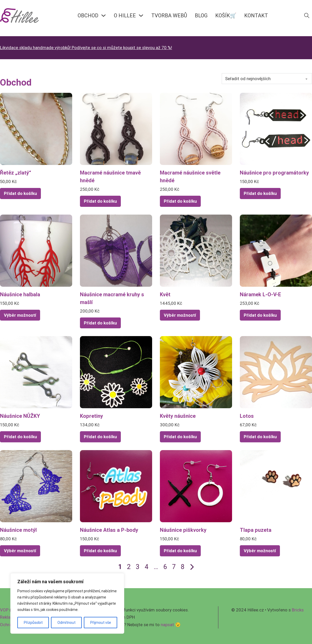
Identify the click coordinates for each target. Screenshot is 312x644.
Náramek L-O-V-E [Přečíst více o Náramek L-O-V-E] (260, 294)
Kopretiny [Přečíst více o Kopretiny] (91, 416)
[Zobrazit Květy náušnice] (196, 372)
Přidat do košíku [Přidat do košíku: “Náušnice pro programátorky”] (260, 193)
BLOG (201, 15)
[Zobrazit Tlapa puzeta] (276, 486)
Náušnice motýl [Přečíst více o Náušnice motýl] (18, 530)
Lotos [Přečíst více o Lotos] (247, 416)
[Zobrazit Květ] (196, 250)
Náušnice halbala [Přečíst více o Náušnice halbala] (20, 294)
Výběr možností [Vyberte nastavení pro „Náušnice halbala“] (20, 315)
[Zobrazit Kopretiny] (116, 372)
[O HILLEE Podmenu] (141, 16)
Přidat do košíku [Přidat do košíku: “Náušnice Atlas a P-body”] (100, 551)
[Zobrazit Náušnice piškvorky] (196, 486)
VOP (4, 610)
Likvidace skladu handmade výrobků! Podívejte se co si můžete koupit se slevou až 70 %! (86, 48)
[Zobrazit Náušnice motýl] (36, 486)
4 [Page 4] (147, 567)
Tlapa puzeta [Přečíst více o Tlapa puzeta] (256, 530)
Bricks (298, 610)
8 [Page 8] (183, 567)
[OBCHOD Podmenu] (103, 16)
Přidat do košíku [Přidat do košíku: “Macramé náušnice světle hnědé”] (180, 201)
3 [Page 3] (138, 567)
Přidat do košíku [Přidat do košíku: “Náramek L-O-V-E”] (260, 315)
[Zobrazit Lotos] (276, 372)
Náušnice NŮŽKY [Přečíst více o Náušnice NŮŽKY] (20, 416)
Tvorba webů (169, 15)
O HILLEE (125, 15)
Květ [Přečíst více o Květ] (165, 294)
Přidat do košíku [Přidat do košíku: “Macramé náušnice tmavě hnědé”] (100, 201)
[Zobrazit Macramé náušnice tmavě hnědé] (116, 128)
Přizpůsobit (33, 623)
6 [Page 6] (165, 567)
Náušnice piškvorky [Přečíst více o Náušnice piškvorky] (183, 530)
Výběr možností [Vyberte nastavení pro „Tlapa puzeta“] (260, 551)
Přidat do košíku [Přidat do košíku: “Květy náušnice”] (180, 437)
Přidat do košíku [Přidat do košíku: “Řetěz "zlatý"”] (20, 193)
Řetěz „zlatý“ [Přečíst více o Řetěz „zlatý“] (16, 173)
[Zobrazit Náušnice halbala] (36, 250)
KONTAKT (256, 15)
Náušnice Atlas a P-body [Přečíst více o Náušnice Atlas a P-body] (109, 530)
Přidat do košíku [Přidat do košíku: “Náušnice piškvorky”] (180, 551)
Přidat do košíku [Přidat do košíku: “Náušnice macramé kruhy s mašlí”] (100, 323)
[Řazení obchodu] (267, 79)
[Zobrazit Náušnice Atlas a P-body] (116, 486)
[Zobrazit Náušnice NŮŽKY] (36, 372)
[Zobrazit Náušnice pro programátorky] (276, 128)
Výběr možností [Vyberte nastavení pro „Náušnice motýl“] (20, 551)
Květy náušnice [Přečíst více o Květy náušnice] (178, 416)
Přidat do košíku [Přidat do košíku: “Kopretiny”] (100, 437)
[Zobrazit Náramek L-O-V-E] (276, 250)
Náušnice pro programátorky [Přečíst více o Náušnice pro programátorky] (274, 173)
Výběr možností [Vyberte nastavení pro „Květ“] (180, 315)
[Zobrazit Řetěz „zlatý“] (36, 128)
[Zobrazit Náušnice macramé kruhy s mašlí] (116, 250)
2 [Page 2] (129, 567)
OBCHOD (88, 15)
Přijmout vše (101, 623)
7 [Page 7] (174, 567)
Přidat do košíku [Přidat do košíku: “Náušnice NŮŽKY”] (20, 437)
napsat (167, 625)
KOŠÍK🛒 (226, 15)
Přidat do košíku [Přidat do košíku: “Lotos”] (260, 437)
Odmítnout (66, 623)
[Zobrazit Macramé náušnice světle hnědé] (196, 128)
